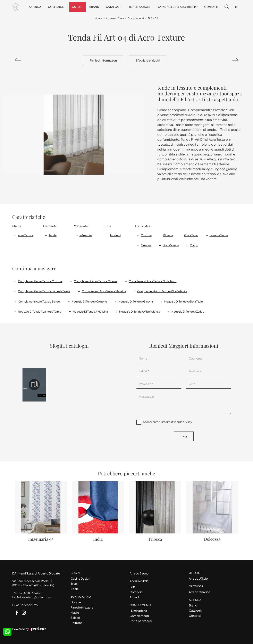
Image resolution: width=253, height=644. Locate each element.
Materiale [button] (81, 226)
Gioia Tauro (191, 235)
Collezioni (57, 7)
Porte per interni (141, 621)
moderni (115, 235)
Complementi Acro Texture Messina (104, 291)
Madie (75, 612)
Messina (146, 245)
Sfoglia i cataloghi (148, 60)
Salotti (75, 618)
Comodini (136, 592)
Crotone (146, 235)
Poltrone (77, 623)
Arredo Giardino (200, 592)
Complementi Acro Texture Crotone (40, 281)
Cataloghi (114, 7)
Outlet (77, 7)
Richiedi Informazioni (103, 60)
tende (53, 235)
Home (98, 18)
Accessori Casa (115, 18)
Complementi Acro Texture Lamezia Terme (44, 291)
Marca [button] (17, 226)
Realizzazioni (140, 7)
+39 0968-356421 (29, 593)
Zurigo (194, 245)
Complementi (136, 18)
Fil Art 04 (153, 18)
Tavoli (74, 583)
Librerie (76, 602)
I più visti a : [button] (144, 226)
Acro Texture (26, 235)
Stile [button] (108, 226)
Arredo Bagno (139, 573)
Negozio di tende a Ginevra (136, 301)
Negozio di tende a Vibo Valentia (140, 312)
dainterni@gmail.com (37, 597)
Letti (133, 587)
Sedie (75, 589)
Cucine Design (80, 578)
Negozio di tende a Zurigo (188, 312)
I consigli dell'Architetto (177, 7)
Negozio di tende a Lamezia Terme (40, 312)
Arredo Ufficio (198, 578)
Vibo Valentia (171, 245)
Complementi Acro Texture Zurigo (39, 301)
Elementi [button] (50, 226)
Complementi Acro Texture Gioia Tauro (153, 281)
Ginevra (168, 235)
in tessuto (86, 235)
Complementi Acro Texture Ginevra (96, 281)
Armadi (134, 597)
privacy (187, 422)
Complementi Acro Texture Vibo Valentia (162, 291)
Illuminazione (138, 611)
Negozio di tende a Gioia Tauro (184, 301)
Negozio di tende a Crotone (89, 301)
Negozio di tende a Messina (90, 312)
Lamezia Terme (219, 235)
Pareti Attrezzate (82, 607)
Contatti (211, 7)
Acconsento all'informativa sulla (167, 422)
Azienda (35, 7)
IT (236, 7)
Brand (94, 7)
